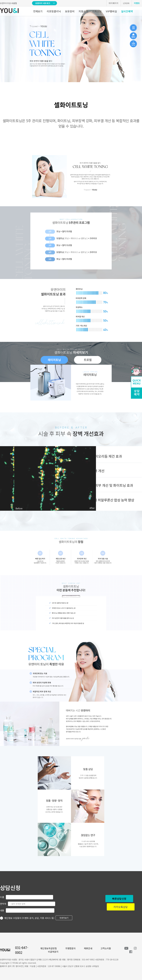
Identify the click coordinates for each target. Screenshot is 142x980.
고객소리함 (106, 948)
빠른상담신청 (119, 899)
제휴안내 (88, 948)
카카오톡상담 (121, 907)
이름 (2, 897)
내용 (2, 910)
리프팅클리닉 (54, 11)
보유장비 (70, 11)
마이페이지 (114, 3)
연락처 (3, 904)
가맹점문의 (70, 948)
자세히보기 (64, 918)
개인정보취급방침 (49, 948)
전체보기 (38, 11)
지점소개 (83, 11)
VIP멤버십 (111, 11)
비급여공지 (53, 952)
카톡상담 (97, 11)
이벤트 (137, 3)
